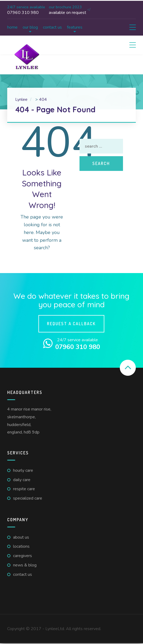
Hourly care (23, 470)
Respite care (24, 489)
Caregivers (23, 556)
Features (75, 27)
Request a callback (71, 324)
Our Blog (30, 27)
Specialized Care (28, 498)
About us (21, 537)
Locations (21, 546)
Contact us (52, 27)
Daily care (22, 480)
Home (12, 27)
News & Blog (25, 565)
